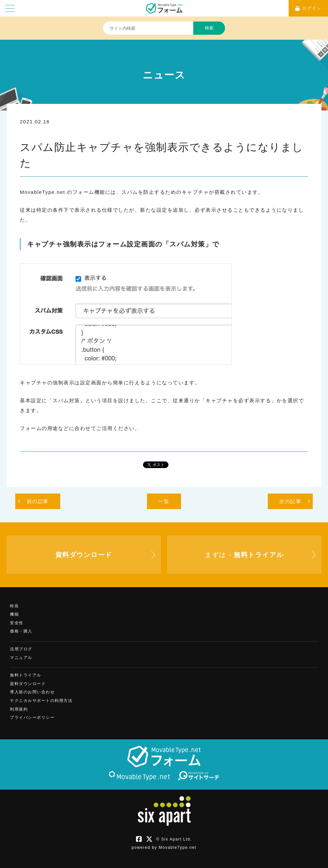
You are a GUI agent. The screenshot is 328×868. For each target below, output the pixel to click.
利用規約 (19, 709)
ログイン (308, 8)
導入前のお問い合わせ (32, 692)
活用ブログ (21, 649)
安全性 (17, 623)
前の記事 (38, 501)
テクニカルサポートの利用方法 (41, 701)
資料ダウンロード (28, 684)
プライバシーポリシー (32, 717)
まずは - (244, 555)
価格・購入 (21, 631)
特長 (14, 606)
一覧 (164, 501)
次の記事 (290, 501)
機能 (14, 614)
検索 (209, 28)
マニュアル (21, 658)
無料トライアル (26, 675)
